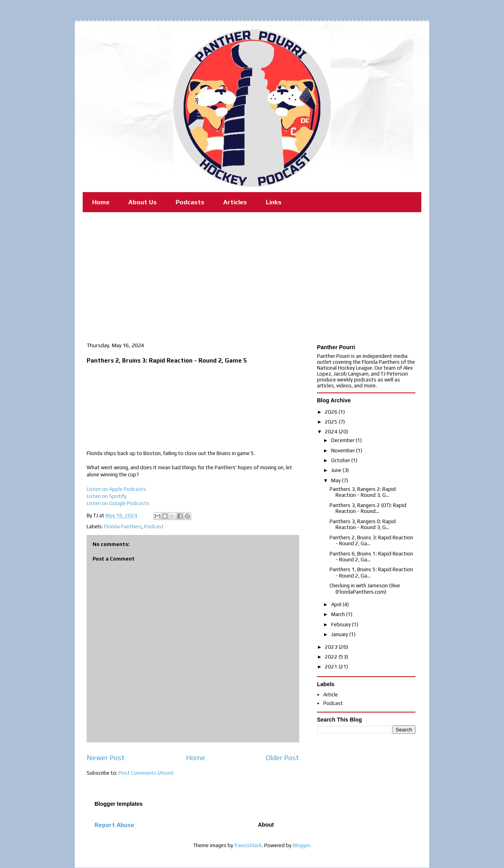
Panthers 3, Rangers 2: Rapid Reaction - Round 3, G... (363, 492)
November (344, 451)
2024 (332, 432)
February (342, 625)
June (337, 470)
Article (331, 695)
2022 (332, 657)
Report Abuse (114, 825)
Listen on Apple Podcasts (116, 489)
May (336, 480)
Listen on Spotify (107, 496)
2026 (332, 412)
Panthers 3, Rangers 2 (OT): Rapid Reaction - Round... (368, 508)
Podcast (154, 527)
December (343, 440)
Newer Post (106, 758)
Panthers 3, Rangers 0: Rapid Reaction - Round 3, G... (363, 525)
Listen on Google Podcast (117, 503)
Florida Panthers (123, 527)
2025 (332, 422)
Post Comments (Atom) (146, 773)
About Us (143, 202)
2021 (332, 667)
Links (274, 202)
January (340, 634)
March (339, 614)
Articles (235, 202)
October (341, 460)
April (337, 604)
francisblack (248, 845)
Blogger (301, 845)
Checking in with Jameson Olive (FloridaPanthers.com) (365, 589)
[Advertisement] (252, 271)
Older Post (283, 758)
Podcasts (190, 202)
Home (101, 202)
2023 (332, 647)
